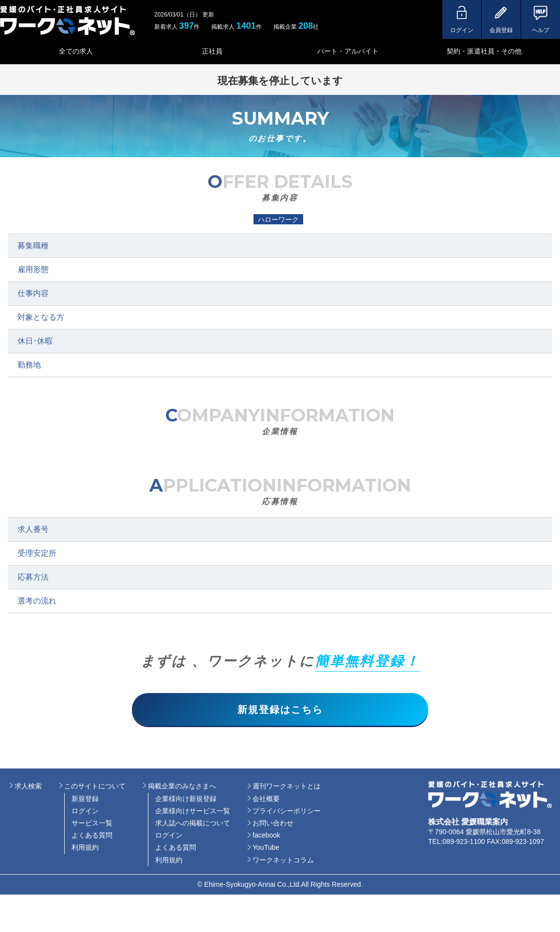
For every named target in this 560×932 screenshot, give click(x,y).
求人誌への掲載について (193, 824)
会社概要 (266, 800)
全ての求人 (76, 51)
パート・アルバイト (348, 51)
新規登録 (85, 800)
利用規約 (85, 849)
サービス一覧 (92, 824)
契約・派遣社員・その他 (484, 51)
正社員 (212, 51)
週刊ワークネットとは (287, 787)
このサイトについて (95, 787)
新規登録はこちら (280, 710)
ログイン (85, 812)
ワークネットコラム (283, 861)
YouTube (266, 849)
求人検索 (28, 787)
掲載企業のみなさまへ (182, 787)
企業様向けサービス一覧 (193, 812)
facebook (266, 837)
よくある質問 (92, 837)
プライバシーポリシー (287, 812)
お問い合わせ (273, 824)
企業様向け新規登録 (186, 800)
